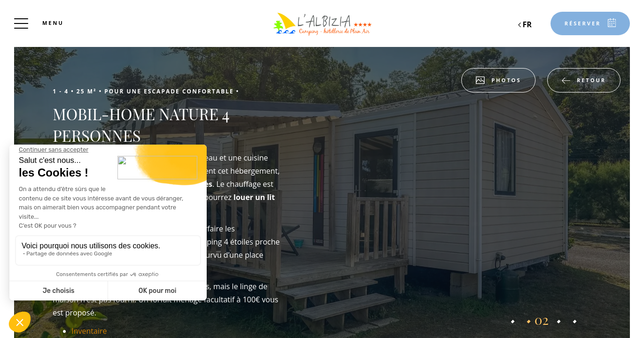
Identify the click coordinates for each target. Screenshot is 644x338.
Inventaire (89, 331)
